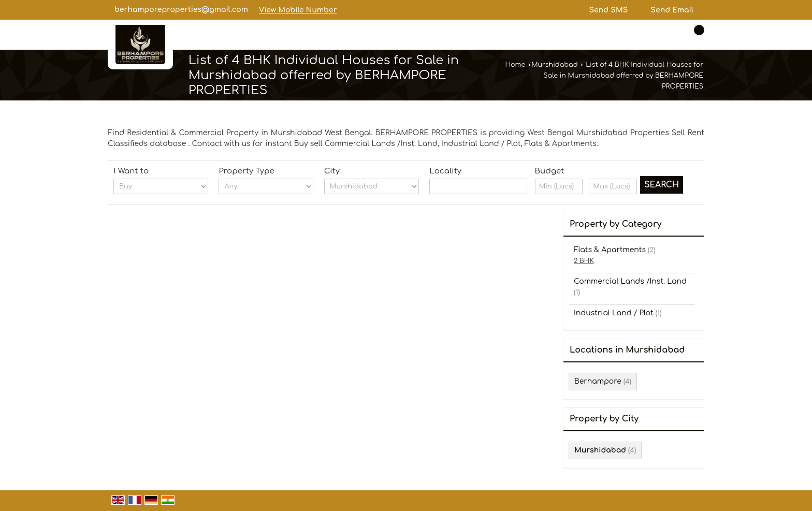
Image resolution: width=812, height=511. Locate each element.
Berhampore (598, 381)
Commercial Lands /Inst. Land (630, 281)
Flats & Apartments (610, 250)
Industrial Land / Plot (614, 313)
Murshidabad (554, 65)
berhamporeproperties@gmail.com (181, 10)
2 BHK (584, 261)
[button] (298, 10)
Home (515, 65)
